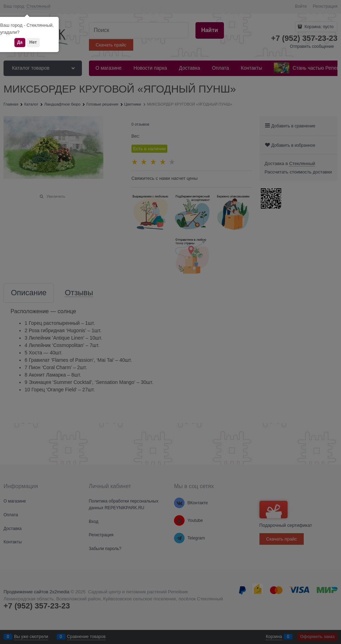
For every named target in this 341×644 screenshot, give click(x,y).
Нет (33, 42)
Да (20, 42)
